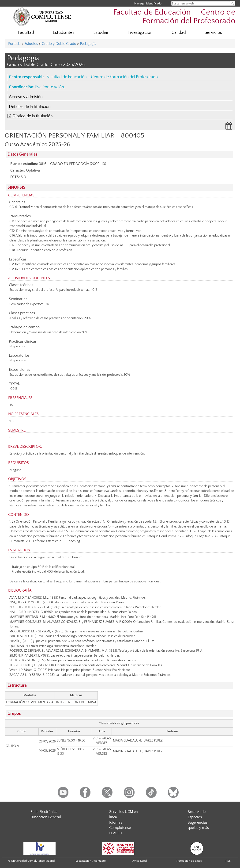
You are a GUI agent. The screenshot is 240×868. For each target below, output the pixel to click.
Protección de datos (189, 861)
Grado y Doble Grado (59, 44)
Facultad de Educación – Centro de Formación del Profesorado (102, 77)
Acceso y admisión (26, 97)
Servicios (213, 33)
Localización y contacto (91, 861)
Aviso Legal (140, 861)
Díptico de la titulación (33, 116)
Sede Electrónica (44, 812)
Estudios (31, 44)
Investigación (140, 33)
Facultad (26, 33)
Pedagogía (88, 44)
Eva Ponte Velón (50, 87)
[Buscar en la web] (233, 3)
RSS (228, 861)
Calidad (179, 33)
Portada (14, 44)
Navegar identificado (148, 3)
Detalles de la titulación (30, 107)
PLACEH (116, 833)
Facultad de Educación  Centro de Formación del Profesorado (174, 17)
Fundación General (46, 817)
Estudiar (101, 33)
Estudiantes (64, 33)
